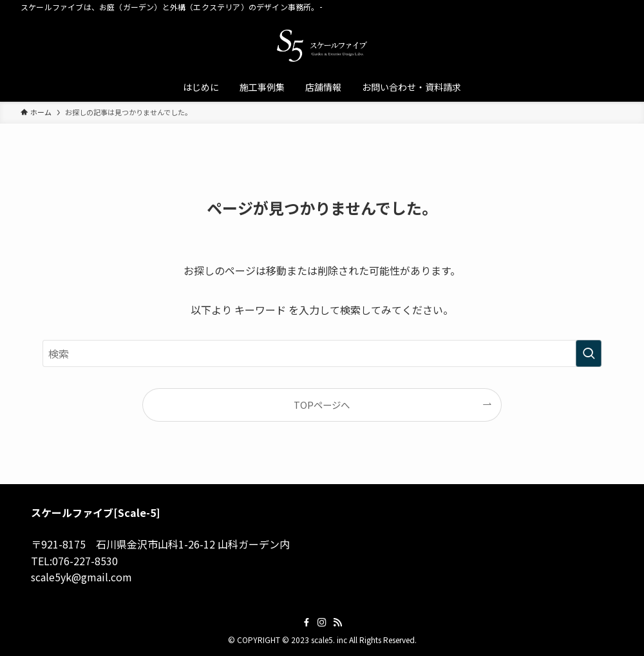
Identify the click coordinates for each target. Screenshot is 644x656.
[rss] (337, 623)
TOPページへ (322, 405)
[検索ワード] (322, 353)
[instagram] (322, 623)
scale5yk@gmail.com (81, 577)
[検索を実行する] (589, 353)
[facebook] (307, 623)
